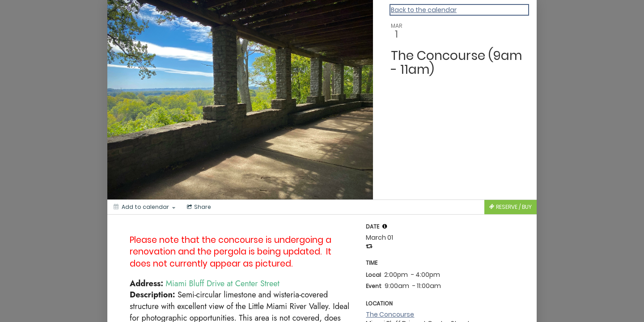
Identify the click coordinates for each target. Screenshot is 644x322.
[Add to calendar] (144, 207)
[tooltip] (385, 226)
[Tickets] (511, 207)
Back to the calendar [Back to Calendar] (424, 10)
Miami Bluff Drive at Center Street (223, 284)
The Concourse (390, 314)
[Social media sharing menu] (198, 207)
